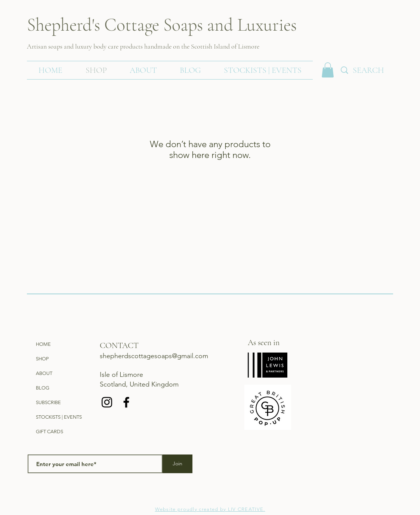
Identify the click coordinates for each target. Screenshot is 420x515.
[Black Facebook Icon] (126, 402)
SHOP (42, 359)
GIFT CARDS (50, 432)
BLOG (43, 388)
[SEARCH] (378, 70)
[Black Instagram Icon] (107, 402)
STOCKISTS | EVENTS (59, 417)
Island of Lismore (236, 46)
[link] (328, 70)
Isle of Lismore (121, 375)
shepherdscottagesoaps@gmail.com (154, 356)
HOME (43, 344)
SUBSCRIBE (48, 402)
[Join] (177, 464)
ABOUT (44, 373)
